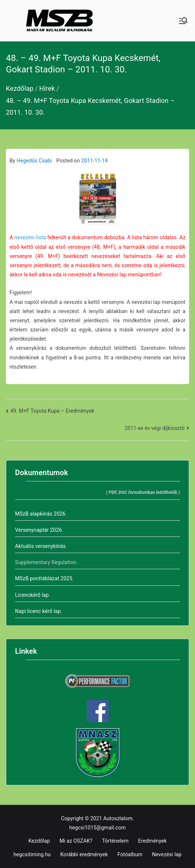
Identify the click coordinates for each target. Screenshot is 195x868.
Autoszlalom (118, 818)
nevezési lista (30, 237)
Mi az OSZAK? (76, 841)
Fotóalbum (130, 854)
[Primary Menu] (183, 21)
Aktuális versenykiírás (40, 546)
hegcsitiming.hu (32, 854)
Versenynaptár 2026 (38, 530)
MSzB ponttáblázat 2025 (44, 578)
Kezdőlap (39, 841)
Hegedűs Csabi (34, 161)
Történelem (115, 841)
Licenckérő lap (32, 595)
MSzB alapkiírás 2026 (40, 514)
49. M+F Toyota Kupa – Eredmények (52, 411)
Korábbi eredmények (84, 854)
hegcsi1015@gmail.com (98, 828)
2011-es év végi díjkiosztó (155, 428)
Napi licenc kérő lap (38, 611)
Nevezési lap (167, 854)
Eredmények (152, 841)
